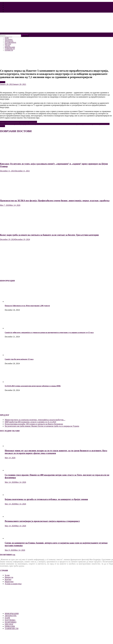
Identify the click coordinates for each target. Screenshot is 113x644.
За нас (7, 3)
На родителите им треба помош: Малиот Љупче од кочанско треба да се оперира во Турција (42, 426)
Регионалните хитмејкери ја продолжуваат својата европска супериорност (42, 521)
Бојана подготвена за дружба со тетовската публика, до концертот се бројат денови (46, 499)
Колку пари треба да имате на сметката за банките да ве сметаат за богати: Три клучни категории (49, 235)
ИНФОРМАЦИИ (12, 614)
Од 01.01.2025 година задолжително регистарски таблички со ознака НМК (33, 386)
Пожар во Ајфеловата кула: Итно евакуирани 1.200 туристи (27, 306)
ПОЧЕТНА (8, 33)
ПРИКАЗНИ (10, 626)
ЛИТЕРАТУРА (11, 616)
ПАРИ (3, 82)
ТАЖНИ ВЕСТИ (12, 628)
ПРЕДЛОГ (9, 624)
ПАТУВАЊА (10, 620)
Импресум (9, 5)
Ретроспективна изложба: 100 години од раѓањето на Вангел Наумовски (34, 424)
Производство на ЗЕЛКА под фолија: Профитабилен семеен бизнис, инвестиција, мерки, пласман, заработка (55, 201)
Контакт (8, 11)
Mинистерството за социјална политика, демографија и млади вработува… (35, 420)
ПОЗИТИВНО (11, 622)
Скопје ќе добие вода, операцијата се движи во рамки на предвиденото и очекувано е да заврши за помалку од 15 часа (49, 333)
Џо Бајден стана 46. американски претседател (18, 122)
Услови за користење (13, 9)
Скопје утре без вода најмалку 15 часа (19, 359)
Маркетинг (9, 7)
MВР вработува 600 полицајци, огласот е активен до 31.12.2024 (30, 422)
